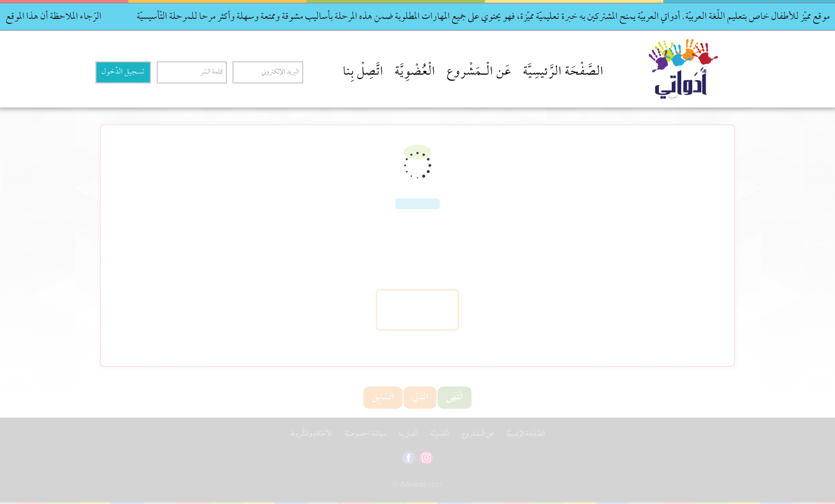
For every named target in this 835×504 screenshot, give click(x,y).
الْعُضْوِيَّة (415, 72)
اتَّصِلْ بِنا (363, 72)
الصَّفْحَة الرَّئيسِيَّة (563, 72)
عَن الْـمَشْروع (479, 72)
